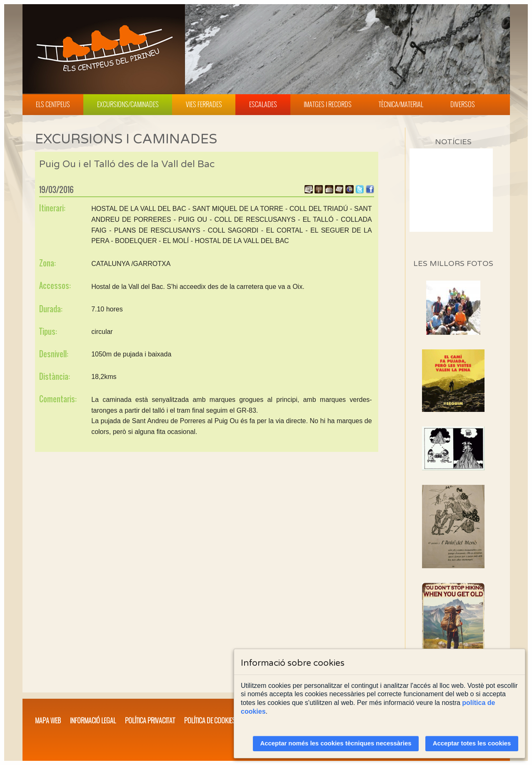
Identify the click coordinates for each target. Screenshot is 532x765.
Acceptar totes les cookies (472, 743)
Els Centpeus (53, 104)
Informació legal (93, 720)
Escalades (263, 104)
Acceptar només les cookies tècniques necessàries (336, 743)
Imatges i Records (328, 104)
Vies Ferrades (204, 104)
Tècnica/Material (401, 104)
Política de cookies (210, 720)
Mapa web (48, 720)
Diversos (463, 104)
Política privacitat (150, 720)
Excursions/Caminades (128, 104)
